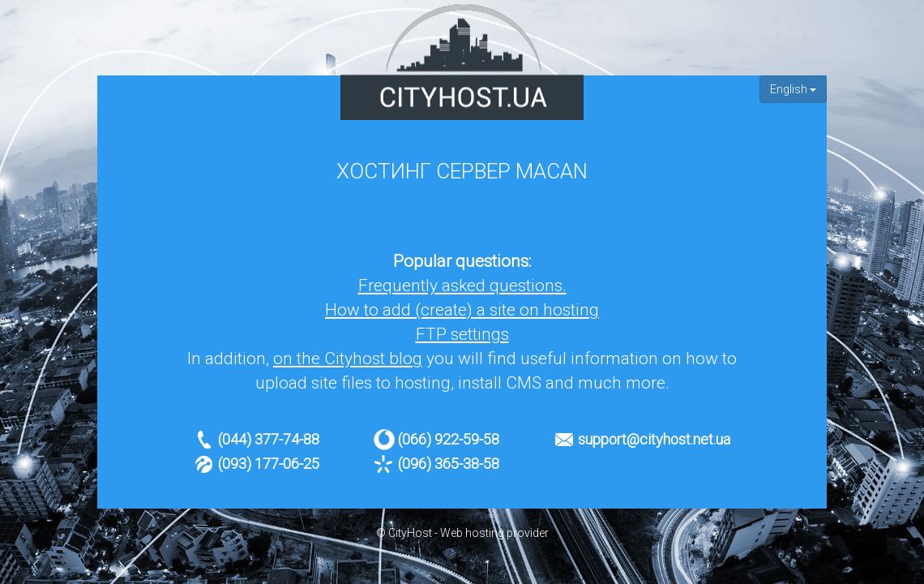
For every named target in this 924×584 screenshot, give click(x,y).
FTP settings (462, 334)
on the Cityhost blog (348, 359)
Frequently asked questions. (462, 286)
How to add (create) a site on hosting (462, 310)
